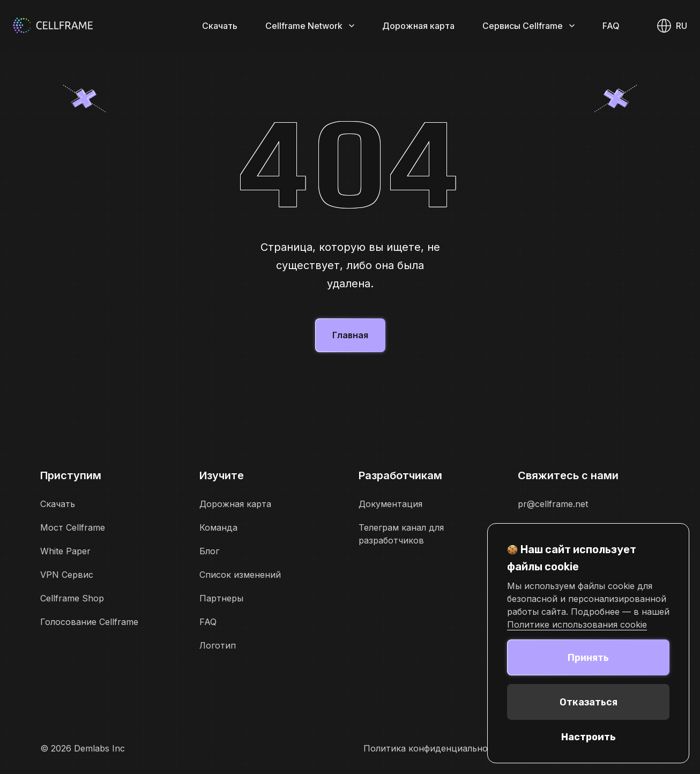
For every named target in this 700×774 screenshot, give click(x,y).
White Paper (65, 551)
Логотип (218, 645)
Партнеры (221, 598)
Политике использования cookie (577, 624)
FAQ (611, 26)
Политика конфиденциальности (433, 748)
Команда (218, 527)
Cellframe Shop (72, 598)
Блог (209, 551)
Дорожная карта (418, 26)
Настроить (589, 737)
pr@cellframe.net (553, 504)
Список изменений (240, 575)
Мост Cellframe (73, 527)
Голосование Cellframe (89, 622)
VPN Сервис (67, 575)
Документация (390, 504)
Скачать (220, 26)
